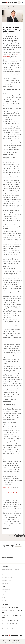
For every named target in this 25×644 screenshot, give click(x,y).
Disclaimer (18, 642)
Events (4, 598)
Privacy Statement (9, 642)
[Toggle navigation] (23, 3)
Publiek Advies (6, 583)
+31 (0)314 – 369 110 (13, 621)
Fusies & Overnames (8, 575)
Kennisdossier (6, 589)
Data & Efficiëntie (7, 578)
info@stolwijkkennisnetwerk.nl (11, 629)
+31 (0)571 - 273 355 (11, 624)
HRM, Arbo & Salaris (8, 572)
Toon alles (17, 545)
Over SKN (5, 592)
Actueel (4, 595)
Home (3, 7)
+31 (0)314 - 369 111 (14, 608)
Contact (4, 600)
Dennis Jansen (8, 487)
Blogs (7, 7)
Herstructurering (7, 580)
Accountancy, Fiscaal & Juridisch (11, 569)
